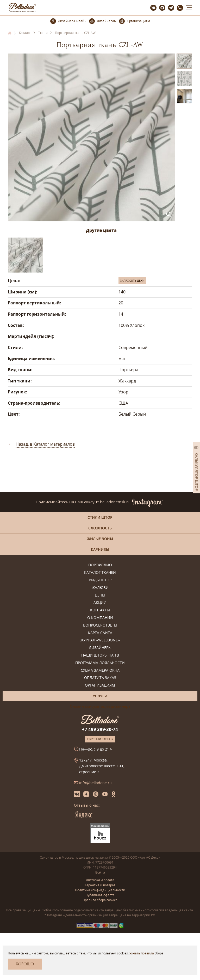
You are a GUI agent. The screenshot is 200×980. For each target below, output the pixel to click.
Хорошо (25, 964)
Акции (100, 603)
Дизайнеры (100, 648)
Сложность (100, 528)
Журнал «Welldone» (100, 640)
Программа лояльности (100, 663)
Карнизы (100, 549)
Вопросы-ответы (100, 625)
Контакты (100, 610)
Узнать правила (142, 953)
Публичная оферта (100, 895)
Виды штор (100, 580)
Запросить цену (132, 281)
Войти (100, 872)
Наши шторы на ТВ (100, 655)
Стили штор (100, 517)
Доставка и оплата (100, 880)
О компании (100, 618)
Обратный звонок (100, 739)
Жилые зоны (100, 539)
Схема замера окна (100, 671)
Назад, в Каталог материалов (45, 444)
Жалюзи (100, 588)
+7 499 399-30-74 (100, 729)
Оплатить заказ (100, 678)
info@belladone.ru (95, 783)
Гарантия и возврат (100, 885)
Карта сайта (100, 633)
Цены (100, 595)
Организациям (100, 685)
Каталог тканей (100, 573)
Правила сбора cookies (100, 900)
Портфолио (100, 565)
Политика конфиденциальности (100, 890)
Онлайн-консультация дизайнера (100, 706)
